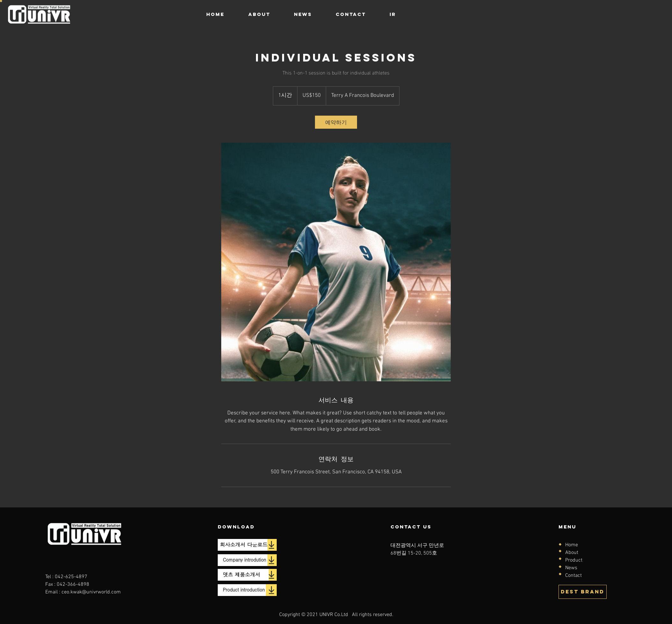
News (571, 568)
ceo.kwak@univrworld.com (91, 592)
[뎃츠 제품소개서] (243, 575)
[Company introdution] (243, 560)
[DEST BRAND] (583, 592)
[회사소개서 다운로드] (243, 545)
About (572, 553)
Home (572, 545)
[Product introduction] (242, 590)
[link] (336, 122)
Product (574, 560)
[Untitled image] (336, 262)
